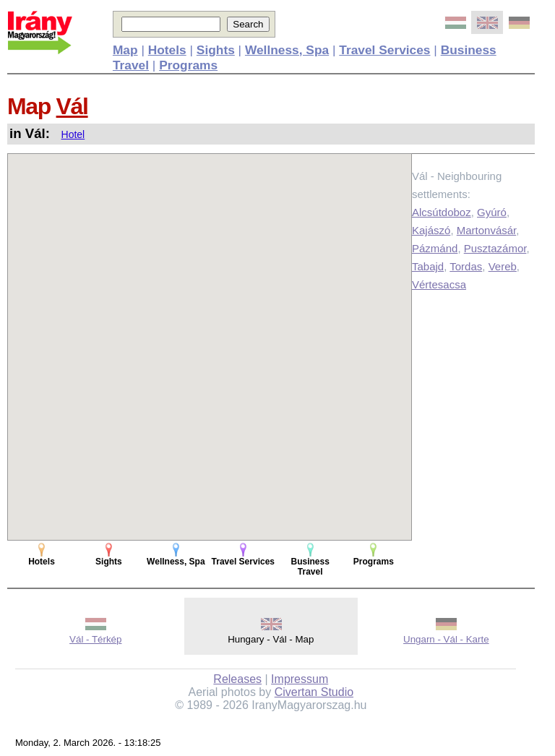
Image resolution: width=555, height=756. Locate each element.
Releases (237, 679)
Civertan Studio (314, 692)
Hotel (73, 134)
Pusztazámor (495, 248)
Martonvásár (487, 230)
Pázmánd (435, 248)
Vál (72, 106)
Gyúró (492, 212)
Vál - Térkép (95, 639)
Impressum (300, 679)
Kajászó (431, 230)
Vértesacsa (439, 284)
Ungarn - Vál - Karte (446, 639)
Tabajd (428, 266)
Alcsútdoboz (442, 212)
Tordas (466, 266)
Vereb (503, 266)
